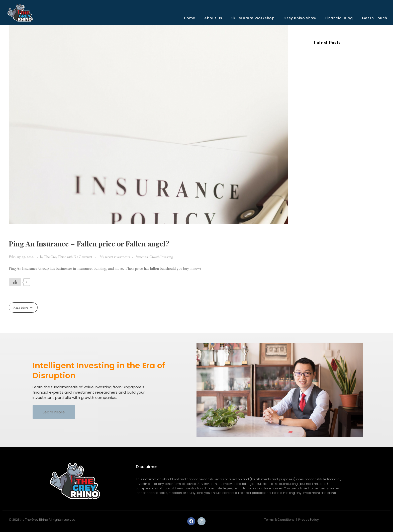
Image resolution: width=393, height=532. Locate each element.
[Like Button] (15, 282)
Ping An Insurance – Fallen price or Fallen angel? (89, 244)
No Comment (83, 257)
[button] (54, 412)
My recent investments (115, 257)
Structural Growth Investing (154, 257)
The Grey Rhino (56, 257)
